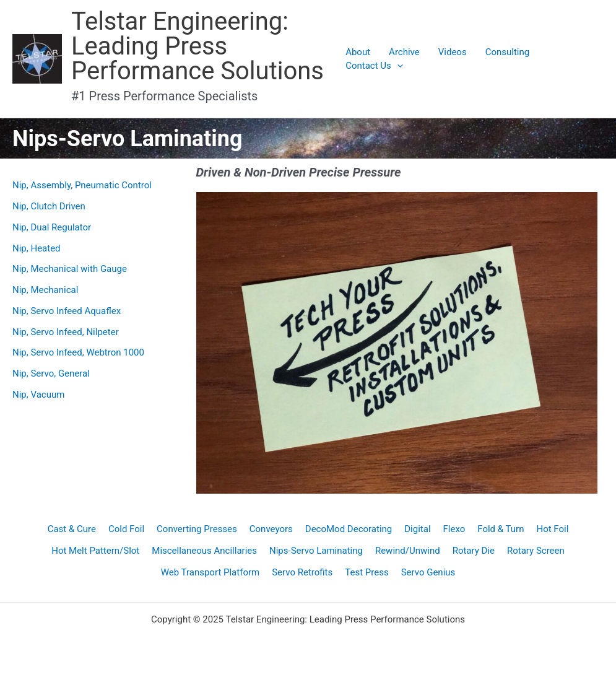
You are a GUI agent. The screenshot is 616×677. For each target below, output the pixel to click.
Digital (417, 529)
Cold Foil (126, 529)
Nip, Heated (37, 248)
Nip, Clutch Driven (49, 206)
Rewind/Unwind (408, 551)
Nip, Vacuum (38, 395)
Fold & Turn (501, 529)
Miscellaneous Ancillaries (204, 551)
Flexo (454, 529)
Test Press (367, 572)
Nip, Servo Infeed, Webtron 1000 (78, 352)
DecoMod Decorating (349, 529)
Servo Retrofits (302, 572)
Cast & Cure (72, 529)
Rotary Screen (536, 551)
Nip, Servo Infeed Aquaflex (67, 311)
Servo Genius (428, 572)
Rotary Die (474, 551)
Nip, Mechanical (45, 290)
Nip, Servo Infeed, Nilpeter (66, 332)
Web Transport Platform (210, 572)
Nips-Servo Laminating (316, 551)
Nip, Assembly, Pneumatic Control (82, 185)
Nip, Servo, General (51, 373)
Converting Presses (197, 529)
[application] (397, 66)
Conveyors (271, 529)
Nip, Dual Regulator (52, 227)
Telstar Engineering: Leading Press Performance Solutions (197, 46)
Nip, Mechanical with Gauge (70, 269)
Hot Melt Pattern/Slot (95, 551)
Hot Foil (552, 529)
